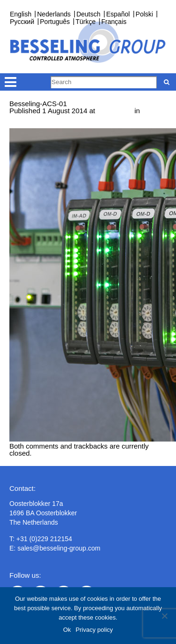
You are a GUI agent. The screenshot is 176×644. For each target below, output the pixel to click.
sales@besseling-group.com (59, 548)
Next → (60, 125)
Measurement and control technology (67, 118)
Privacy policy (94, 630)
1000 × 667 (115, 111)
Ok (67, 630)
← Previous (28, 125)
